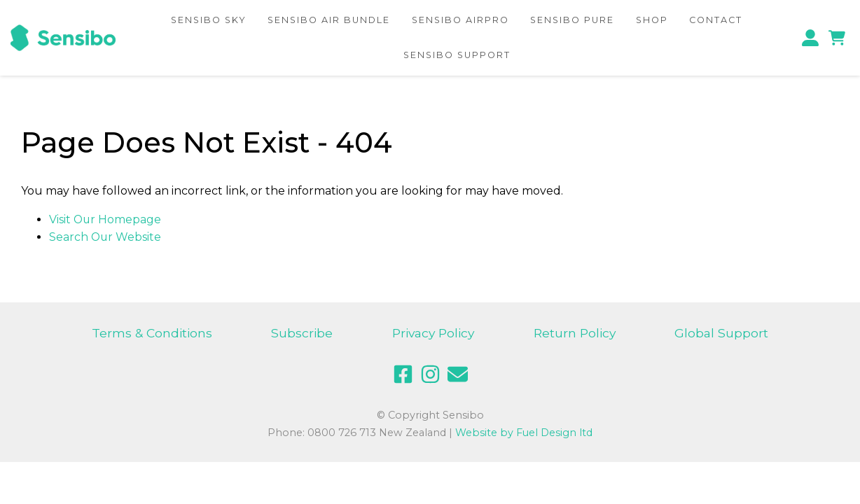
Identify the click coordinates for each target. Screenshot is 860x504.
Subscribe (301, 333)
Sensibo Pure (574, 19)
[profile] (814, 37)
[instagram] (430, 374)
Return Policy (575, 333)
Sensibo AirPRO (460, 19)
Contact (720, 19)
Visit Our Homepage (106, 219)
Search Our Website (106, 237)
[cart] (837, 37)
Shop (655, 19)
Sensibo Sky (205, 19)
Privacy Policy (433, 333)
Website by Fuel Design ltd (524, 433)
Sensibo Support (457, 55)
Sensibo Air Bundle (327, 19)
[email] (458, 374)
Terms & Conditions (152, 333)
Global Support (722, 333)
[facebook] (403, 374)
